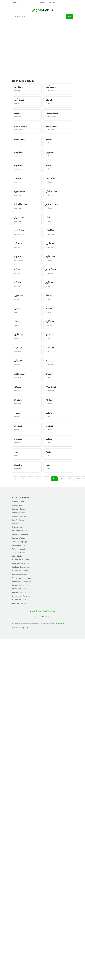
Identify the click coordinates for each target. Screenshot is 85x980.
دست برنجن (20, 126)
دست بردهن (52, 113)
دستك (48, 217)
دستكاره (50, 321)
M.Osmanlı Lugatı (19, 531)
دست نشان (20, 374)
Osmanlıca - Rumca (20, 600)
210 (70, 479)
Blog (53, 611)
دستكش (50, 348)
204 (23, 479)
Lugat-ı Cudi (17, 523)
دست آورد (51, 87)
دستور (17, 413)
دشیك (48, 452)
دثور (16, 452)
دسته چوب (51, 178)
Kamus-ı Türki (18, 502)
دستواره (18, 439)
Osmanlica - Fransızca (22, 578)
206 (38, 479)
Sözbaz (48, 616)
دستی (17, 308)
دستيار (49, 439)
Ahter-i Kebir (17, 556)
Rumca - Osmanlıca (20, 603)
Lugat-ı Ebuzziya (19, 516)
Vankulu (47, 611)
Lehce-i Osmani (19, 513)
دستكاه (18, 269)
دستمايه (49, 361)
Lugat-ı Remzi (18, 520)
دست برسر (51, 126)
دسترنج (18, 400)
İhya (35, 616)
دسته (48, 165)
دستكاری (19, 334)
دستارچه (18, 87)
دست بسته (20, 139)
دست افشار (52, 204)
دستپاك (49, 374)
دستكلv (18, 243)
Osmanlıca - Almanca (21, 596)
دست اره (50, 256)
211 (78, 479)
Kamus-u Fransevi (20, 574)
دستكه (17, 282)
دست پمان (51, 387)
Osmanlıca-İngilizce (21, 560)
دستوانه (49, 426)
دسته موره (19, 191)
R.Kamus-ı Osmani (20, 527)
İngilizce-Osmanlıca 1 (21, 563)
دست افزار (20, 217)
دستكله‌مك (51, 230)
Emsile (41, 616)
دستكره (18, 348)
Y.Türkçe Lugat (18, 549)
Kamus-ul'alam (18, 538)
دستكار (18, 321)
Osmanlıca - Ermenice (21, 571)
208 (54, 479)
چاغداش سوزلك (60, 623)
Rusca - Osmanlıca (20, 585)
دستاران (50, 400)
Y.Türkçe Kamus (19, 552)
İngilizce (43, 2)
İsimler (39, 611)
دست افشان (21, 204)
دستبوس (19, 152)
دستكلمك (19, 230)
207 (46, 479)
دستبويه (18, 165)
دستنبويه (18, 256)
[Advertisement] (27, 49)
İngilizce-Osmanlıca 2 (21, 567)
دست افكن (51, 191)
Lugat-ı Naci (17, 505)
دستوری (18, 426)
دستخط (49, 295)
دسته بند (18, 178)
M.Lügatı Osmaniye (20, 534)
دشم (48, 465)
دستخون (18, 295)
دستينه (49, 308)
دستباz (49, 100)
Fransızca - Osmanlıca (22, 582)
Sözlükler (52, 2)
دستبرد (49, 139)
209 (62, 479)
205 (30, 479)
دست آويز (19, 100)
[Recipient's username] (39, 16)
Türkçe (15, 2)
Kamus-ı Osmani (19, 509)
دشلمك (18, 465)
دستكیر (49, 282)
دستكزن (50, 243)
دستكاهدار (51, 269)
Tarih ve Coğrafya (20, 542)
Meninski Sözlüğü (20, 589)
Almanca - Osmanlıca (21, 592)
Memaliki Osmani (19, 545)
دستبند (17, 113)
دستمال (18, 361)
